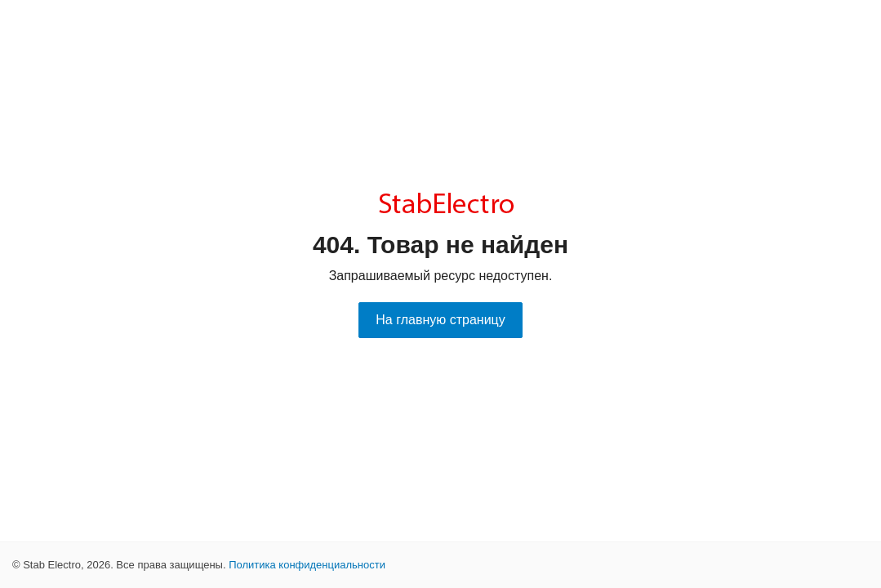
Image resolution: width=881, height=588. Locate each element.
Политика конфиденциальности (307, 565)
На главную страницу (440, 320)
